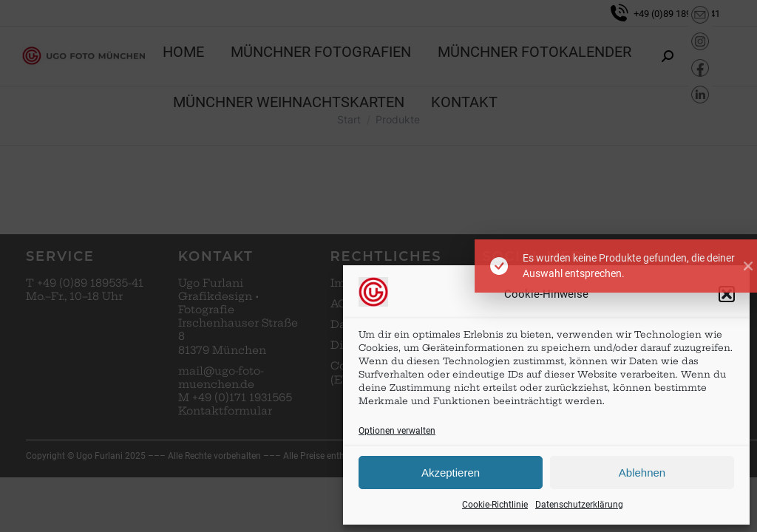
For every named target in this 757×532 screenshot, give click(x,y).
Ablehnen (642, 473)
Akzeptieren (451, 473)
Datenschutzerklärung (579, 505)
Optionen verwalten (397, 431)
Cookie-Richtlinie (495, 505)
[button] (727, 294)
